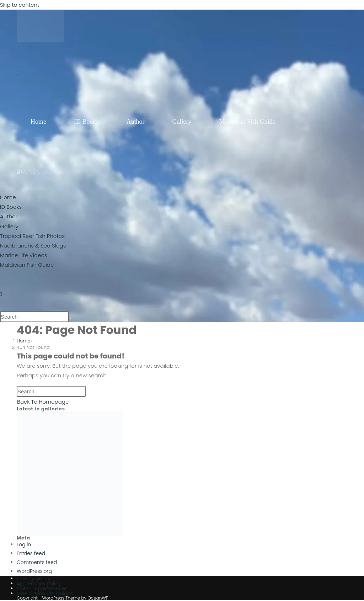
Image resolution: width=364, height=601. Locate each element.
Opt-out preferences (42, 589)
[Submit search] (71, 319)
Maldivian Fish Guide (27, 265)
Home (8, 197)
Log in (24, 544)
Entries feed (31, 553)
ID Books (11, 207)
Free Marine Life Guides (45, 594)
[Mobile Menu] (34, 172)
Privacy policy (33, 579)
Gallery (9, 226)
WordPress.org (34, 571)
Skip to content (20, 5)
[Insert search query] (34, 317)
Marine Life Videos (24, 255)
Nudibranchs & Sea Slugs (33, 246)
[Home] (24, 341)
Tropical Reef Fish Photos (32, 236)
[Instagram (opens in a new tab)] (18, 73)
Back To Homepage (43, 402)
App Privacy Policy (39, 584)
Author (9, 216)
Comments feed (37, 562)
